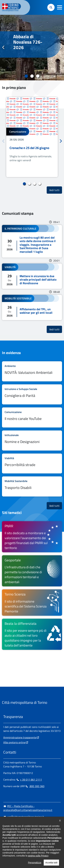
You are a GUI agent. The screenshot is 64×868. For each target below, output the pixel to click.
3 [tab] (38, 76)
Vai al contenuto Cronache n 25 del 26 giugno (32, 137)
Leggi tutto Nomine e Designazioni (32, 441)
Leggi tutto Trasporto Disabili (32, 486)
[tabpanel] (32, 48)
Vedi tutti (56, 190)
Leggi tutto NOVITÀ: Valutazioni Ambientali (32, 371)
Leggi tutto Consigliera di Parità (32, 394)
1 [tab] (26, 76)
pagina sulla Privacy (38, 866)
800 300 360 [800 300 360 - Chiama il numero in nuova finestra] (35, 786)
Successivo (61, 47)
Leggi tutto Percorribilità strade (32, 464)
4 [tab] (40, 184)
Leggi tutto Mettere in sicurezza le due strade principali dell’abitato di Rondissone (32, 276)
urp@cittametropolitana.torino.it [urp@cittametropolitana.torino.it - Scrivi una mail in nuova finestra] (24, 817)
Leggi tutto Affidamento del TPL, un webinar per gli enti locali (32, 307)
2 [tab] (32, 76)
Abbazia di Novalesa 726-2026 (28, 42)
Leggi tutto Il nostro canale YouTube (32, 417)
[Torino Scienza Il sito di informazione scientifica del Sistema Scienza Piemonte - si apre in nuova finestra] (32, 602)
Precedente (3, 47)
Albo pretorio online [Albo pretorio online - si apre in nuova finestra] (14, 742)
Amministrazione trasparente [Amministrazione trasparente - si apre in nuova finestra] (20, 737)
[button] (60, 7)
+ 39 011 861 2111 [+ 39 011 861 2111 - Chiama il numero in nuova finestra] (29, 780)
